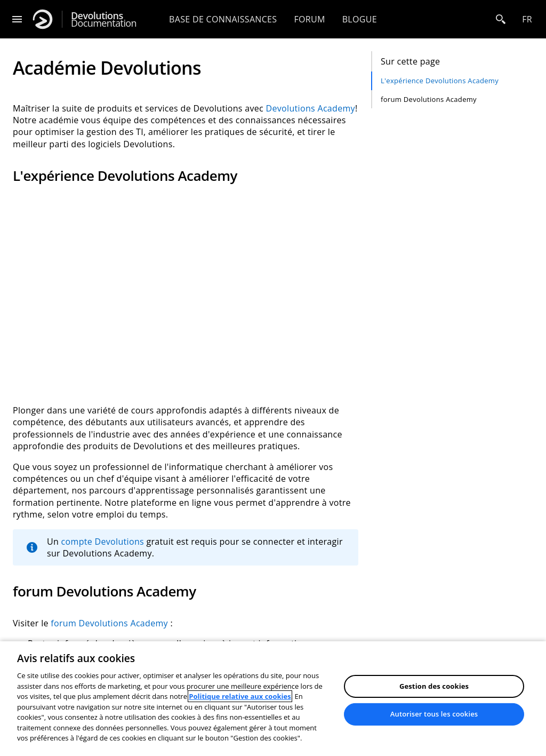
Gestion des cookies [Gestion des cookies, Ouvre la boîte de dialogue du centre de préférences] (434, 686)
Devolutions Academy (311, 108)
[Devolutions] (43, 19)
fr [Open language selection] (527, 19)
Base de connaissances (223, 19)
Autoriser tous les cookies (434, 714)
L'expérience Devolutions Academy (440, 81)
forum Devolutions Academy (429, 99)
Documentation (104, 19)
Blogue (360, 19)
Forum (309, 19)
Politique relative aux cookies (240, 696)
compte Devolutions (103, 542)
